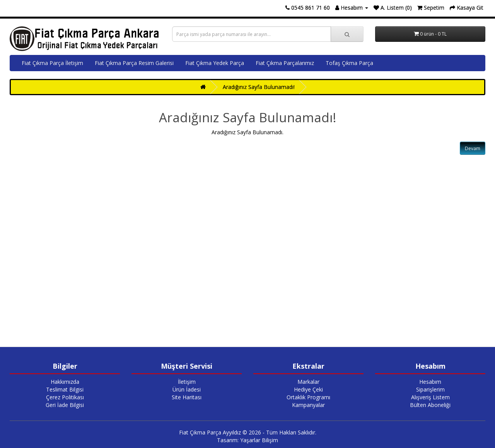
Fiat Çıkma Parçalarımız (285, 63)
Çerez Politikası (65, 397)
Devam (473, 148)
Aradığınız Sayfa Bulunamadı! (259, 87)
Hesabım (430, 382)
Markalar (308, 382)
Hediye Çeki (308, 389)
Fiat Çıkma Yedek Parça (215, 63)
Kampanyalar (308, 405)
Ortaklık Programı (308, 397)
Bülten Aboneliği (430, 405)
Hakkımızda (65, 382)
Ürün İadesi (187, 389)
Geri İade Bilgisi (65, 405)
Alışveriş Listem (430, 397)
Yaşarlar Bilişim (259, 440)
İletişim (187, 382)
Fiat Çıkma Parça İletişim (52, 63)
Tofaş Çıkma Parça (349, 63)
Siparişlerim (430, 389)
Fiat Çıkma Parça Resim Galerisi (134, 63)
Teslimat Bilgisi (65, 389)
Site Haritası (187, 397)
